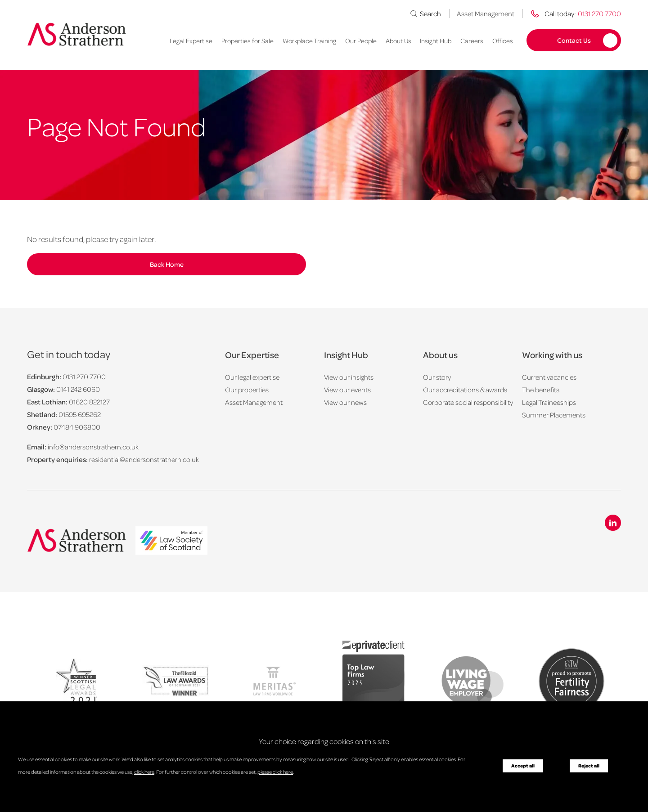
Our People (361, 40)
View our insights (349, 377)
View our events (347, 390)
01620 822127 (89, 402)
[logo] (171, 541)
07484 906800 (77, 427)
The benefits (541, 390)
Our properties (247, 390)
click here (144, 772)
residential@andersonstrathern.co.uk (144, 459)
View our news (345, 402)
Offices (503, 40)
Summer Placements (554, 415)
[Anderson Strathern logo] (77, 34)
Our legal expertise (252, 377)
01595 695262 (80, 414)
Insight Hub (436, 40)
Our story (437, 377)
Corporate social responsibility (468, 402)
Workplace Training (309, 40)
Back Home (167, 264)
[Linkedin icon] (613, 523)
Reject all (589, 766)
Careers (472, 40)
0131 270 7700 (84, 377)
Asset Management (486, 13)
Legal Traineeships (549, 402)
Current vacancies (549, 377)
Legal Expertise (191, 40)
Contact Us (574, 40)
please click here (275, 772)
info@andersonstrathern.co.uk (93, 447)
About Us (398, 40)
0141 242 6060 (78, 389)
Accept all (523, 766)
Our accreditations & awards (465, 390)
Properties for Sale (247, 40)
